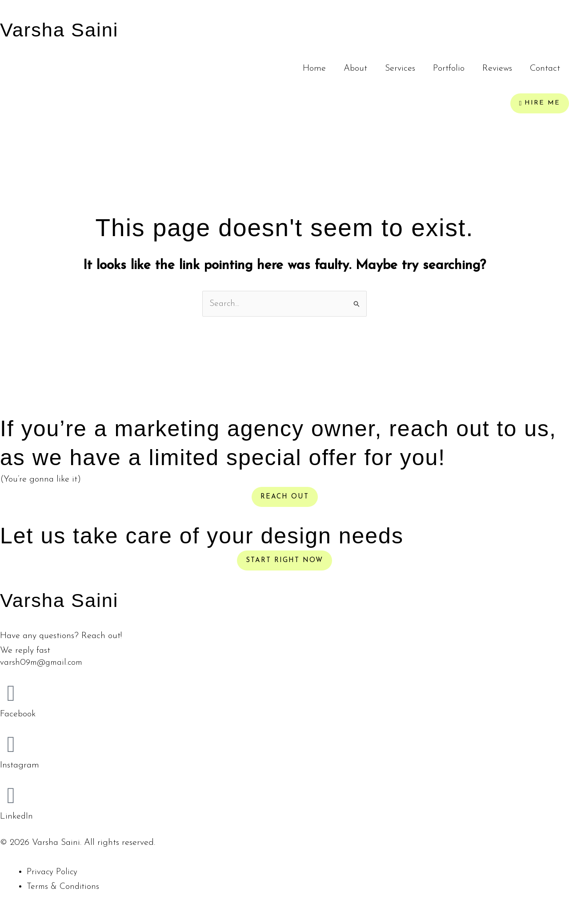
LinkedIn (17, 817)
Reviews (497, 68)
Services (400, 68)
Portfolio (449, 68)
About (355, 68)
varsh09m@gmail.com (43, 663)
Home (314, 68)
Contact (545, 68)
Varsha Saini (68, 29)
